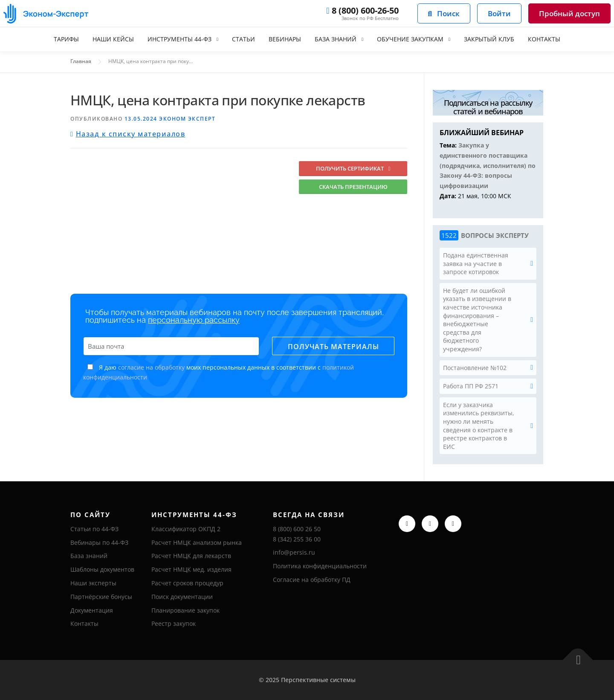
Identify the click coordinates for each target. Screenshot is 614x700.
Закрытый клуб (489, 39)
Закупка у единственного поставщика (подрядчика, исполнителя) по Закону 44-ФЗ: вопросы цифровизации (488, 165)
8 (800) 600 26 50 (297, 529)
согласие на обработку (151, 367)
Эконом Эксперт (187, 119)
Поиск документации (182, 597)
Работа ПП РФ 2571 (471, 386)
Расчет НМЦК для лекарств (191, 556)
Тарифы (66, 39)
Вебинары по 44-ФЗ (99, 542)
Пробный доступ (569, 13)
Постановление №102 (475, 368)
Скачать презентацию (353, 187)
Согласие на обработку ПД (312, 580)
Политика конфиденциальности (320, 566)
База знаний (336, 39)
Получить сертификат (353, 168)
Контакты (544, 39)
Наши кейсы (113, 39)
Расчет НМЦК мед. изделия (191, 569)
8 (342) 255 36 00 (297, 539)
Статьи (243, 39)
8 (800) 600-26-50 (362, 11)
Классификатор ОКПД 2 (186, 529)
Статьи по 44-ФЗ (94, 529)
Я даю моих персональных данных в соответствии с (219, 372)
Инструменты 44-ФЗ (180, 39)
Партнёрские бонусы (101, 597)
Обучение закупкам (410, 39)
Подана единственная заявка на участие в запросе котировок (476, 263)
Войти (499, 13)
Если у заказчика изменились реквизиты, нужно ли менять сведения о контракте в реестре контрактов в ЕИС (479, 426)
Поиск (444, 13)
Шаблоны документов (102, 569)
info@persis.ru (294, 552)
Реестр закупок (174, 623)
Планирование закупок (185, 610)
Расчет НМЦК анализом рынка (197, 542)
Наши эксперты (93, 583)
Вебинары (285, 39)
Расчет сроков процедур (187, 583)
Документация (92, 610)
